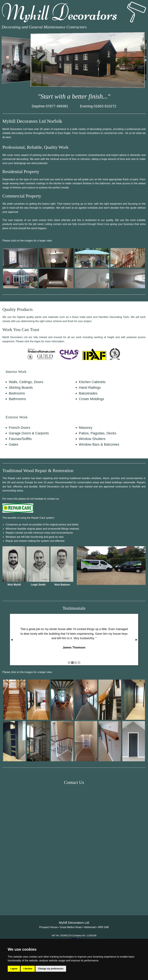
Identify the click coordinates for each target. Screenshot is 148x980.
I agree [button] (14, 969)
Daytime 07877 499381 (50, 106)
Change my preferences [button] (51, 969)
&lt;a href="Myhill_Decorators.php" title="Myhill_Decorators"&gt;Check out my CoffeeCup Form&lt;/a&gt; (74, 845)
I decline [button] (28, 969)
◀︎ (12, 640)
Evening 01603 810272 (98, 106)
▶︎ (136, 640)
